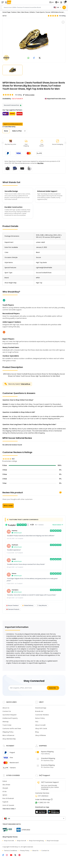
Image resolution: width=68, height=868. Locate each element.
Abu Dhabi (6, 785)
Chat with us (26, 384)
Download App (41, 708)
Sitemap (6, 722)
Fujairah (5, 802)
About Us (6, 708)
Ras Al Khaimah (8, 798)
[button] (52, 2)
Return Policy (40, 718)
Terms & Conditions (11, 851)
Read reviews (58, 525)
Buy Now (40, 163)
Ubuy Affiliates (41, 735)
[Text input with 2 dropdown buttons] (27, 7)
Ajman (5, 795)
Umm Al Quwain (8, 805)
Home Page (6, 12)
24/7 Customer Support (50, 782)
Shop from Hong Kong (36, 841)
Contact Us (7, 711)
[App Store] (41, 812)
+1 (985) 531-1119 (43, 803)
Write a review (8, 506)
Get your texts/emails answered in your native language (50, 787)
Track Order (7, 725)
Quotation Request (9, 715)
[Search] (64, 7)
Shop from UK (21, 841)
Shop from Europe (53, 841)
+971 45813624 (43, 796)
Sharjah (5, 788)
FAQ (37, 722)
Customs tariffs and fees (12, 729)
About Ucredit (40, 725)
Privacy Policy (25, 851)
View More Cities (9, 809)
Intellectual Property (10, 718)
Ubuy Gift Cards (41, 729)
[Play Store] (54, 812)
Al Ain (5, 792)
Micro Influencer (8, 735)
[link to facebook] (34, 58)
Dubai (5, 781)
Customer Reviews (42, 715)
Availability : (7, 99)
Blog (37, 732)
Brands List (39, 711)
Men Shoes (25, 12)
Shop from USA (9, 841)
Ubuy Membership (9, 739)
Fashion (14, 12)
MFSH (5, 16)
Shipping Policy (8, 732)
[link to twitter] (40, 58)
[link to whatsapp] (28, 58)
